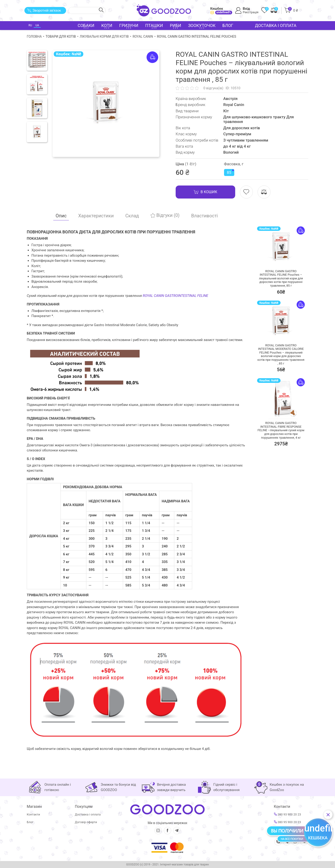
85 (230, 172)
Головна (34, 36)
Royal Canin (143, 36)
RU (30, 25)
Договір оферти (86, 822)
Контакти (33, 814)
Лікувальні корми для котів (104, 36)
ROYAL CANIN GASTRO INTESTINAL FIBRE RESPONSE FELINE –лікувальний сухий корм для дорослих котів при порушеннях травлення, (281, 430)
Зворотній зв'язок (44, 10)
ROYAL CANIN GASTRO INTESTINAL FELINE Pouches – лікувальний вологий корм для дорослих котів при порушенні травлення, (281, 278)
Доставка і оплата (276, 25)
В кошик (205, 192)
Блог (228, 25)
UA (37, 25)
